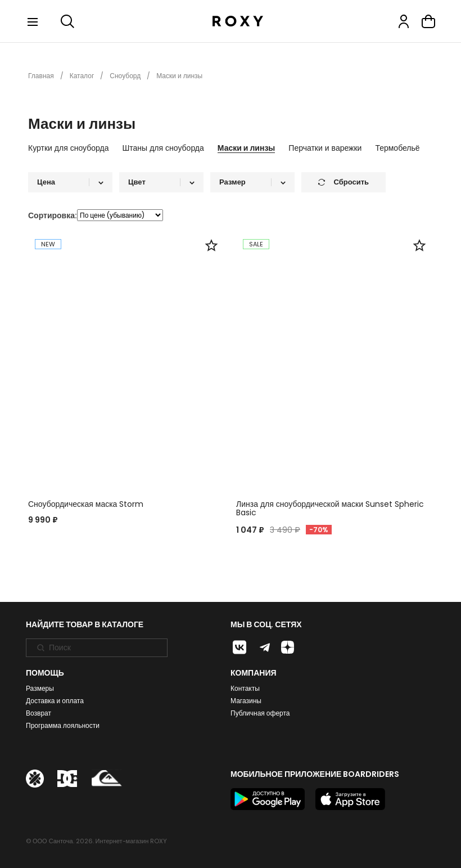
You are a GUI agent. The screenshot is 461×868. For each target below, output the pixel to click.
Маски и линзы (247, 149)
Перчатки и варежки (325, 149)
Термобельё (397, 149)
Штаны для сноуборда (163, 149)
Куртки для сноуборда (69, 149)
